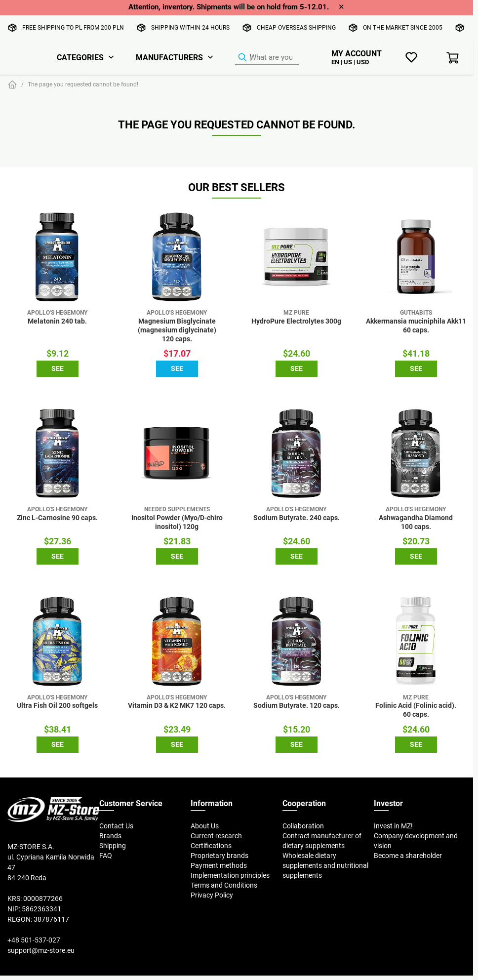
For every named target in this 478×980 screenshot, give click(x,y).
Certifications (211, 846)
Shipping (113, 846)
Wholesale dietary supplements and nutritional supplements (325, 865)
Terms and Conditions (224, 885)
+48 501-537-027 (34, 940)
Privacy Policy (212, 895)
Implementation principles (230, 875)
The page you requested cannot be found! (83, 84)
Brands (110, 836)
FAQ (106, 856)
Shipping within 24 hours (190, 27)
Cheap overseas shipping (296, 27)
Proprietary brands (219, 856)
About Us (205, 826)
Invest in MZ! (393, 826)
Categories (80, 57)
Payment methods (219, 865)
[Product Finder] (267, 58)
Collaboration (303, 826)
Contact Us (116, 826)
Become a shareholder (408, 856)
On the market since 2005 (403, 27)
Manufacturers (169, 57)
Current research (216, 836)
